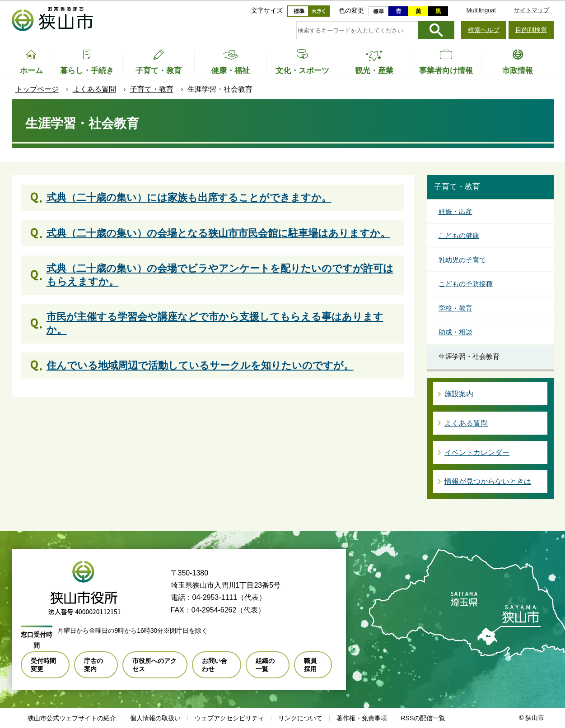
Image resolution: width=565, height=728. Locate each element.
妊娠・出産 (455, 211)
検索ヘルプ (484, 30)
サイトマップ (532, 10)
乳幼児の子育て (462, 260)
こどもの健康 (459, 235)
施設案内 (459, 394)
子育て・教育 (152, 89)
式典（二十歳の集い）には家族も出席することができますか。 (189, 197)
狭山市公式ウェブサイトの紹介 (72, 718)
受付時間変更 (43, 665)
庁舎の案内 (93, 665)
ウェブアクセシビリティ (229, 718)
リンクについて (300, 718)
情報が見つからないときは (488, 481)
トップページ (37, 89)
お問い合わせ (215, 665)
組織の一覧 (265, 665)
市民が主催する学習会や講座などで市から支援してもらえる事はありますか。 (215, 323)
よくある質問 (94, 89)
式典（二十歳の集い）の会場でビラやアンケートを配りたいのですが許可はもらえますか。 (220, 275)
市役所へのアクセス (154, 665)
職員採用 (310, 665)
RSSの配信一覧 (423, 718)
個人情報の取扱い (155, 718)
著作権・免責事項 (362, 718)
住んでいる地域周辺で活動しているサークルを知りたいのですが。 (200, 365)
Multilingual (481, 10)
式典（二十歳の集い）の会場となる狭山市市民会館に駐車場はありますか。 (218, 233)
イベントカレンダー (477, 452)
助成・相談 (455, 332)
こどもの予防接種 (466, 284)
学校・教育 (455, 308)
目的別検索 (531, 30)
